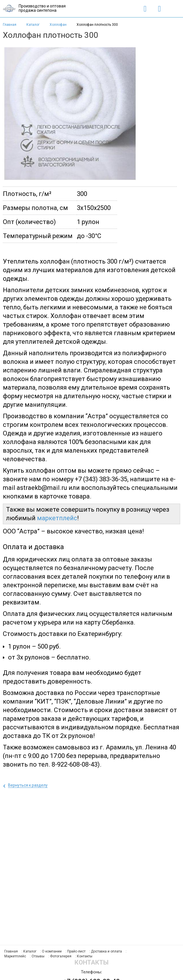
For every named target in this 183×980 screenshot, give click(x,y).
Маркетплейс (15, 956)
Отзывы (38, 956)
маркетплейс (57, 518)
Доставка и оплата (106, 951)
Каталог (33, 25)
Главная (10, 25)
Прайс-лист (76, 951)
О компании (52, 951)
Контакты (85, 956)
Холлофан (59, 25)
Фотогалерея (61, 956)
